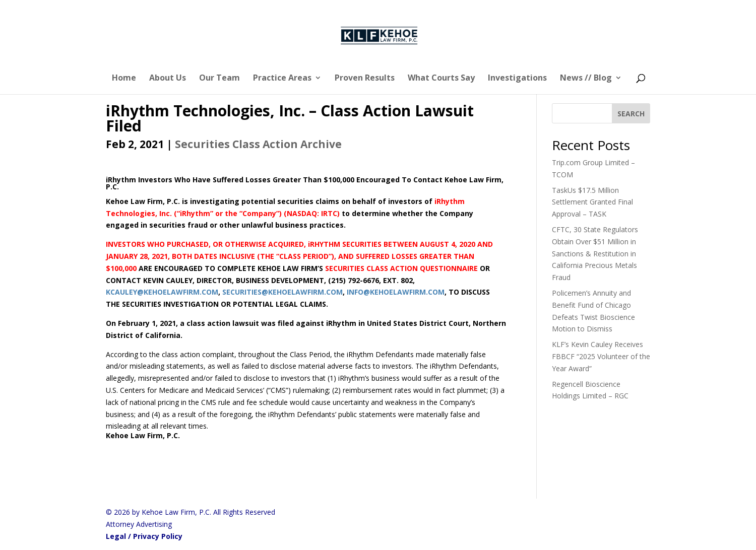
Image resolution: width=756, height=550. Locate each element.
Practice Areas (282, 79)
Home (124, 79)
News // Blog (586, 79)
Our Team (219, 79)
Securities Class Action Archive (258, 144)
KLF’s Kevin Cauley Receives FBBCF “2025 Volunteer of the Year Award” (601, 356)
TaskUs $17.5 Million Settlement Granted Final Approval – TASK (592, 202)
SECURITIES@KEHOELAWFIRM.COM (282, 292)
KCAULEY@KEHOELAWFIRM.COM (162, 292)
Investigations (517, 79)
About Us (168, 79)
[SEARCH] (631, 113)
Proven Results (365, 79)
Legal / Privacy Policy (144, 536)
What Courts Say (441, 79)
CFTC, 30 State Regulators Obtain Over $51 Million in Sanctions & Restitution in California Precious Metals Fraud (595, 253)
